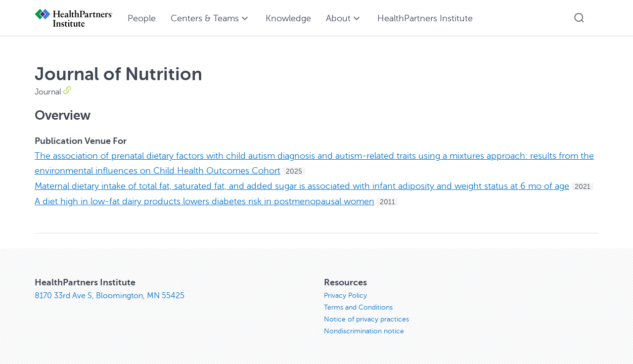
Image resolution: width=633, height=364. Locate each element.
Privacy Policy (345, 296)
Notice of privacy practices (366, 319)
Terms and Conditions (358, 307)
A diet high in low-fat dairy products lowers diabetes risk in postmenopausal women (204, 201)
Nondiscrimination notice (364, 331)
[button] (579, 18)
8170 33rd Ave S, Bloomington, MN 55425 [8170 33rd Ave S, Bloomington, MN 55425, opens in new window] (110, 296)
